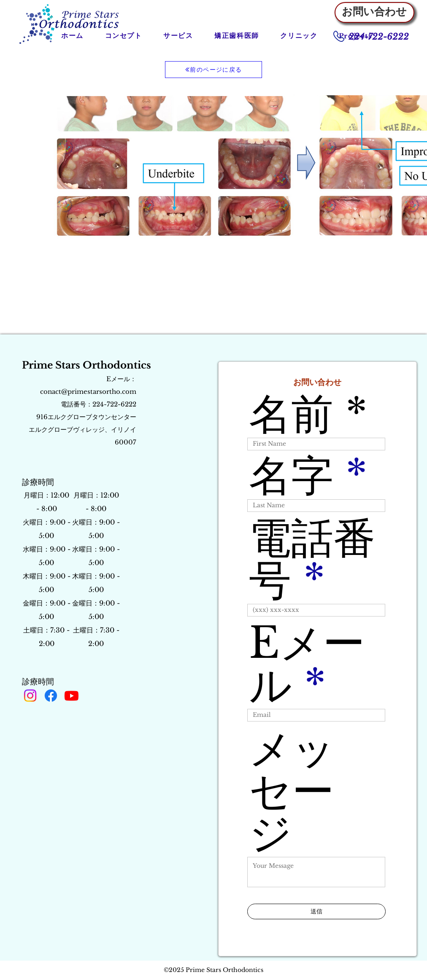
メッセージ (292, 791)
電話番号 (312, 559)
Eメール (307, 664)
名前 (291, 414)
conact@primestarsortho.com (88, 392)
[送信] (316, 911)
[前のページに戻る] (213, 70)
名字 (291, 476)
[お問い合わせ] (374, 12)
